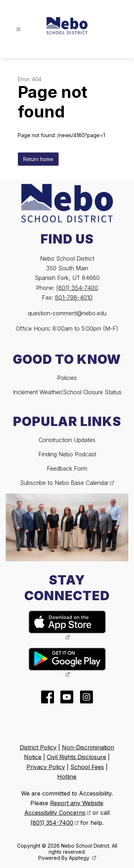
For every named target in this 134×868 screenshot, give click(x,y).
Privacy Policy (46, 767)
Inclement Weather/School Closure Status (67, 392)
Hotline (67, 777)
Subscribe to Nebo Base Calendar (64, 483)
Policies (67, 378)
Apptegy (80, 858)
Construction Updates (67, 440)
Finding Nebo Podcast (67, 454)
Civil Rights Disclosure (76, 757)
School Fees (87, 767)
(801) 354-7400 (77, 288)
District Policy (38, 747)
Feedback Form (67, 468)
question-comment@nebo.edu (67, 313)
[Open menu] (18, 29)
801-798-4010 (74, 297)
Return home (38, 159)
